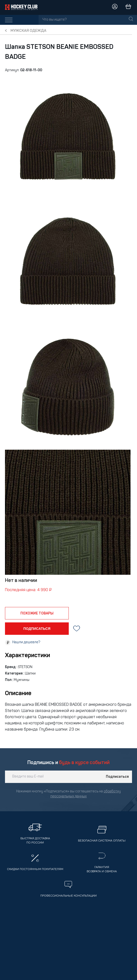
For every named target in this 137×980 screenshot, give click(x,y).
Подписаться (117, 777)
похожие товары (37, 613)
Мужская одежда (28, 31)
